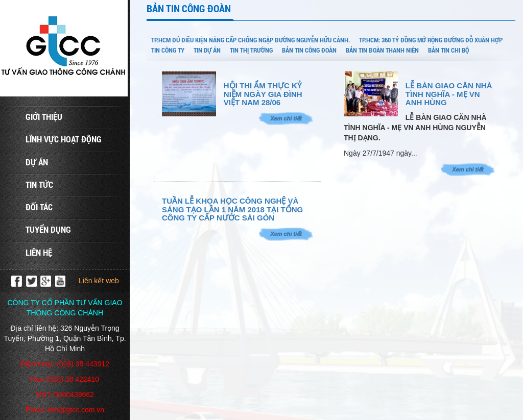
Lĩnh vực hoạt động (64, 139)
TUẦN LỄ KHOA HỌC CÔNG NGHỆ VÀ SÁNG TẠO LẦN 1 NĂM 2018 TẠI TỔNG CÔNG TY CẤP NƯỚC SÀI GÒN (232, 209)
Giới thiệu (44, 117)
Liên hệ (39, 252)
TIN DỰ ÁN (207, 50)
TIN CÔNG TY (168, 50)
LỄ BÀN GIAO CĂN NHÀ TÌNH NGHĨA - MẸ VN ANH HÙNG (449, 94)
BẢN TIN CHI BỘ (448, 50)
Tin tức (39, 184)
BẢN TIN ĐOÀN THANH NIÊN (382, 50)
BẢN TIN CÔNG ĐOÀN (309, 50)
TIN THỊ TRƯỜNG (251, 50)
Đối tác (39, 207)
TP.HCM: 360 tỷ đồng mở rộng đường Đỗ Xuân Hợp (431, 40)
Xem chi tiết (286, 118)
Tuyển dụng (48, 229)
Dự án (37, 162)
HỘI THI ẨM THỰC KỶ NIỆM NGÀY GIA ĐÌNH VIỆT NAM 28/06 (263, 94)
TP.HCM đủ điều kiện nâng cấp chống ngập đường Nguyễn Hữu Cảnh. (251, 40)
